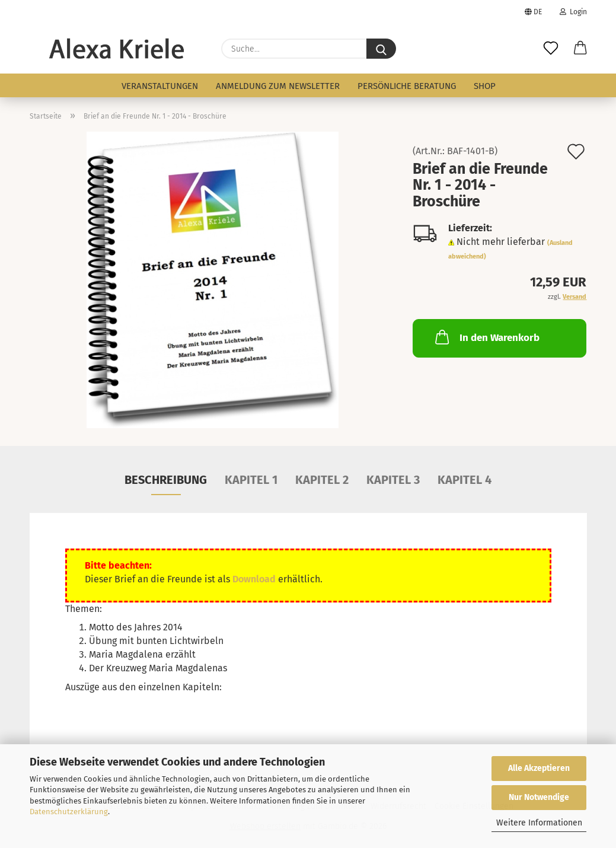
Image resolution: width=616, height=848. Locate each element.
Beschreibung (166, 480)
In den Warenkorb (486, 337)
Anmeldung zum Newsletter (278, 86)
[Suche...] (381, 49)
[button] (580, 49)
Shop (485, 86)
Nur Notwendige (539, 797)
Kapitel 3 (393, 480)
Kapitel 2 (322, 480)
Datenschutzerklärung (69, 812)
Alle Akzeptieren (539, 768)
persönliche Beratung (407, 86)
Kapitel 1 (251, 480)
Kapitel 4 (465, 480)
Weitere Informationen (539, 823)
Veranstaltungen (160, 86)
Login (573, 12)
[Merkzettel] (551, 49)
